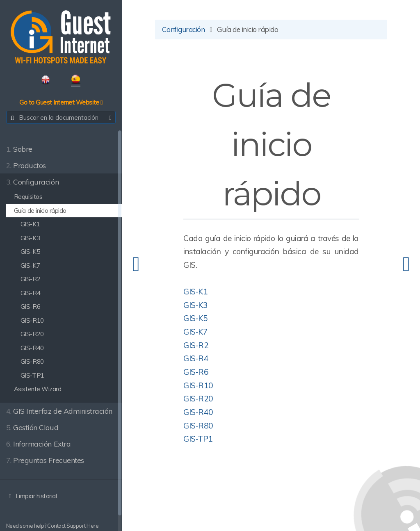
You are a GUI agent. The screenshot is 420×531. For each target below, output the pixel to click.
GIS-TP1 (199, 439)
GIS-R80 (199, 426)
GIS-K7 (196, 332)
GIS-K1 (196, 292)
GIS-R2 (197, 345)
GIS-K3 (196, 305)
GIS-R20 (199, 399)
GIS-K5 (196, 319)
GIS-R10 (199, 385)
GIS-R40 (199, 412)
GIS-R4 (197, 359)
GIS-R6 (197, 372)
